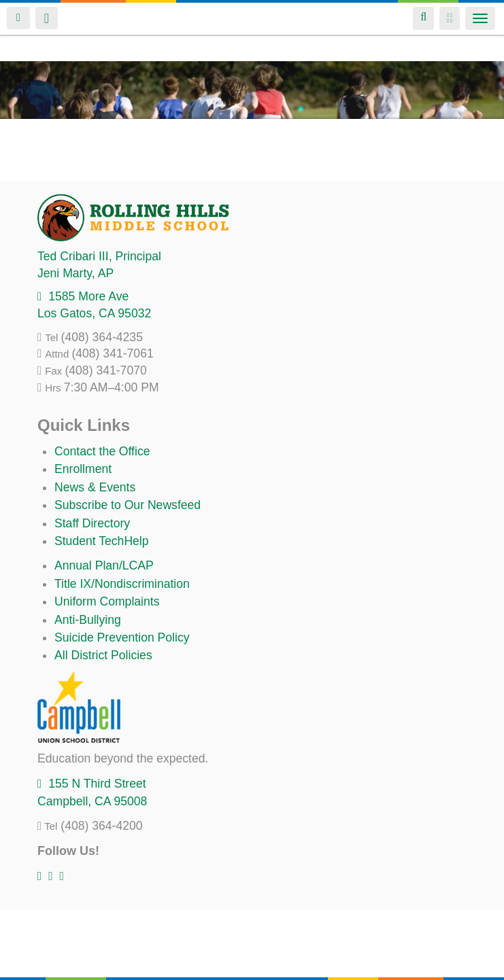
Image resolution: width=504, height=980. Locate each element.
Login (18, 18)
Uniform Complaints (107, 601)
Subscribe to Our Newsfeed (128, 505)
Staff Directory (92, 523)
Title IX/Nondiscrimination (122, 584)
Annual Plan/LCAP (104, 565)
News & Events (95, 487)
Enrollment (83, 469)
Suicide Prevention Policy (122, 637)
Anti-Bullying (88, 620)
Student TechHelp (102, 541)
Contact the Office (102, 451)
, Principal (99, 256)
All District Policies (103, 655)
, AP (75, 273)
